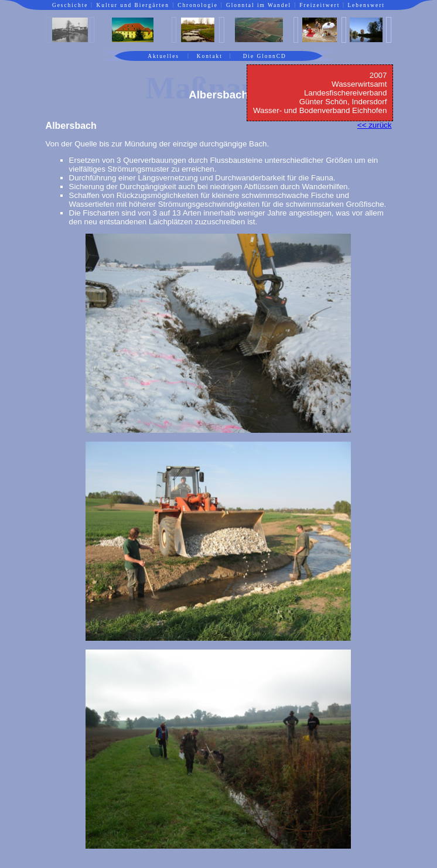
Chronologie (198, 5)
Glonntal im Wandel (259, 5)
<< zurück (375, 125)
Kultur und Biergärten (133, 5)
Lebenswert (366, 5)
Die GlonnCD (265, 56)
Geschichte (70, 5)
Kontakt (210, 56)
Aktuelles (163, 56)
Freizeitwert (320, 5)
